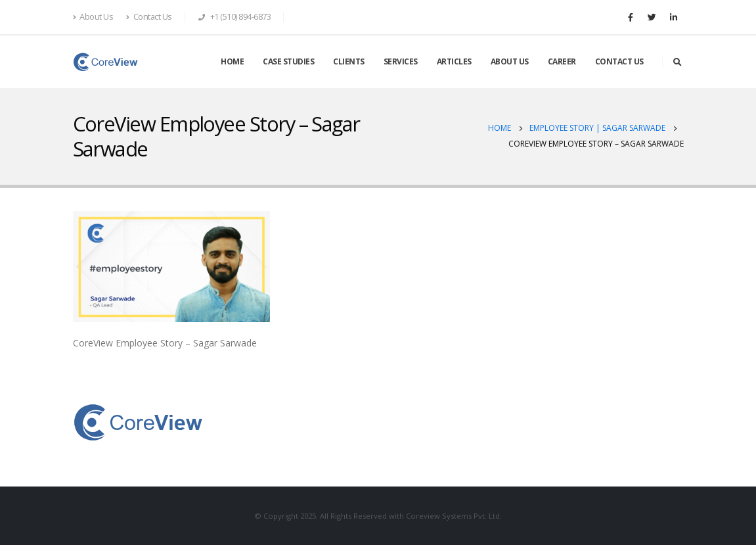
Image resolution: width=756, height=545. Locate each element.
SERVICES (401, 61)
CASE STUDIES (288, 61)
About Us (93, 17)
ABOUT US (510, 61)
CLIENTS (349, 61)
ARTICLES (454, 61)
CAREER (562, 61)
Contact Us (149, 17)
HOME (232, 61)
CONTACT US (619, 61)
